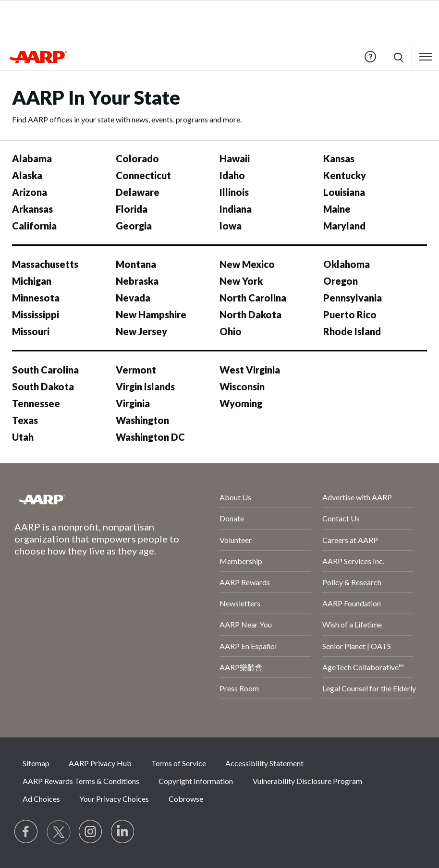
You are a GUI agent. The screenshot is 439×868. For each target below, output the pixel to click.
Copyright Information (196, 781)
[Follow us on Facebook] (26, 832)
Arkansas (32, 209)
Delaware (138, 192)
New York (241, 281)
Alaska (27, 175)
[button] (426, 57)
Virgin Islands (145, 386)
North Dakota (250, 314)
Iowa (231, 226)
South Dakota (43, 386)
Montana (136, 264)
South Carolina (45, 370)
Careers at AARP (350, 540)
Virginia (133, 403)
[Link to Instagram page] (91, 832)
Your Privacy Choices (114, 799)
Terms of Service (179, 763)
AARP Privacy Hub (100, 763)
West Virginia (250, 370)
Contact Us (341, 518)
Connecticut (143, 175)
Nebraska (137, 281)
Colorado (137, 158)
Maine (337, 209)
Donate (232, 518)
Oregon (341, 281)
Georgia (134, 226)
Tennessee (36, 403)
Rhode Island (352, 331)
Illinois (234, 192)
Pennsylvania (353, 298)
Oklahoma (347, 264)
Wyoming (241, 403)
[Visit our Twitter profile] (59, 832)
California (34, 226)
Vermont (136, 370)
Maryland (344, 226)
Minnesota (36, 298)
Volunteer (236, 540)
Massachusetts (45, 264)
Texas (25, 420)
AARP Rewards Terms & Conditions (81, 781)
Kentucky (345, 175)
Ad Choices (41, 799)
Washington (142, 420)
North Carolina (253, 298)
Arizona (30, 192)
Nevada (133, 298)
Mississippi (36, 314)
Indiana (236, 209)
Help (370, 57)
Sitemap (36, 763)
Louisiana (344, 192)
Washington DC (150, 437)
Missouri (31, 331)
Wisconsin (242, 386)
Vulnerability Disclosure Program (307, 781)
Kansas (339, 158)
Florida (132, 209)
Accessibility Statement (264, 763)
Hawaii (235, 158)
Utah (23, 437)
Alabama (32, 158)
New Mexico (247, 264)
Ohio (231, 331)
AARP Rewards (245, 582)
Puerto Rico (350, 314)
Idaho (232, 175)
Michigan (32, 281)
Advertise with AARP (357, 497)
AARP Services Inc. (353, 561)
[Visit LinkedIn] (123, 832)
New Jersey (141, 331)
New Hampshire (151, 314)
